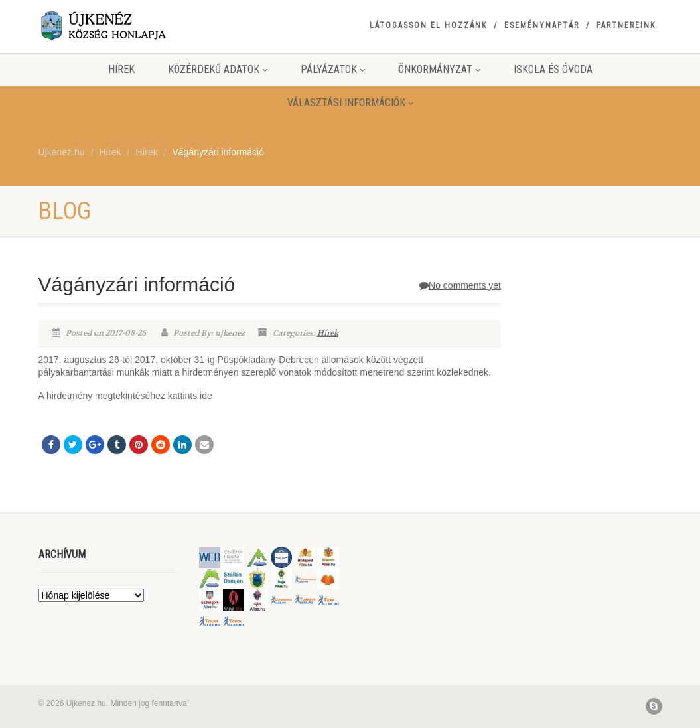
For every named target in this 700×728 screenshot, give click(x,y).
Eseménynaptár (542, 25)
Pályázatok (333, 69)
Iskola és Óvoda (553, 69)
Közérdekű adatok (218, 69)
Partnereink (626, 25)
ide (206, 396)
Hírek (121, 69)
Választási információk (350, 103)
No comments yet (460, 285)
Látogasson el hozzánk (428, 25)
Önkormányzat (439, 69)
